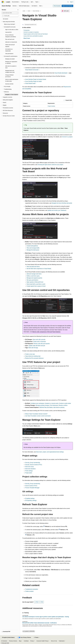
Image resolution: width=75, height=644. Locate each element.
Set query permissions (32, 280)
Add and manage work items (34, 274)
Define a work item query (33, 276)
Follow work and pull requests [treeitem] (10, 46)
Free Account (57, 6)
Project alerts (29, 473)
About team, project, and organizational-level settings (50, 452)
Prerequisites (27, 30)
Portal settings (29, 471)
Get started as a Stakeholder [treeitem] (9, 50)
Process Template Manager (32, 488)
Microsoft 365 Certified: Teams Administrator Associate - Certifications (40, 623)
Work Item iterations (30, 469)
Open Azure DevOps (67, 6)
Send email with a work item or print (36, 284)
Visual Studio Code (30, 83)
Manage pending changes (42, 405)
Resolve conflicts (63, 405)
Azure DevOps (36, 11)
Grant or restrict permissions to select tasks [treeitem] (12, 80)
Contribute (26, 641)
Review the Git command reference (34, 358)
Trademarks (61, 641)
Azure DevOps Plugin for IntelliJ (33, 81)
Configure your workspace (37, 403)
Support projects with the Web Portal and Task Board (36, 34)
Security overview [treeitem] (9, 84)
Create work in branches (39, 342)
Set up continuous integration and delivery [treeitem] (11, 36)
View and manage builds (33, 248)
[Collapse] (18, 10)
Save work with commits (39, 339)
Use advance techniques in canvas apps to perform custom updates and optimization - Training (46, 617)
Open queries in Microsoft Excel (35, 282)
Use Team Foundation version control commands (38, 416)
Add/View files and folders (46, 407)
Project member (51, 106)
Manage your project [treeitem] (10, 59)
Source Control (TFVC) (31, 486)
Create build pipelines (32, 246)
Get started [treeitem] (5, 19)
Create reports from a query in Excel (36, 286)
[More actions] (71, 11)
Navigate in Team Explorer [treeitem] (12, 95)
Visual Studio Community (32, 70)
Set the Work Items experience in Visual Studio (39, 269)
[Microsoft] (3, 2)
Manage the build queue (33, 250)
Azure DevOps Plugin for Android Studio (36, 79)
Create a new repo (30, 354)
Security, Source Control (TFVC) (34, 465)
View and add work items (33, 267)
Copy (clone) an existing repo (33, 356)
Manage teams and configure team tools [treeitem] (10, 71)
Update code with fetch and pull (37, 346)
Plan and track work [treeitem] (10, 39)
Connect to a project (67, 137)
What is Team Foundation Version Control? (36, 414)
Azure (29, 11)
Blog (20, 641)
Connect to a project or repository (31, 32)
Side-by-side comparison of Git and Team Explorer (46, 332)
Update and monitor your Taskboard (57, 210)
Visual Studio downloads (61, 73)
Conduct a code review (65, 403)
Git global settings (30, 498)
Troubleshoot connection (32, 589)
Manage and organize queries (34, 278)
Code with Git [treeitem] (8, 32)
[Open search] (68, 2)
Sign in (72, 2)
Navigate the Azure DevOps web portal (62, 203)
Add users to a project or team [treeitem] (11, 67)
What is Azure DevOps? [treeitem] (10, 24)
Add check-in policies (59, 407)
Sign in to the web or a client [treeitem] (12, 30)
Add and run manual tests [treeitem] (11, 42)
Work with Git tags (33, 348)
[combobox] (10, 13)
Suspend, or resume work (52, 403)
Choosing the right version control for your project (50, 165)
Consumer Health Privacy (42, 641)
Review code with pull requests (42, 344)
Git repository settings (31, 500)
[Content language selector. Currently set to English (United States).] (8, 638)
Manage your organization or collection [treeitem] (11, 63)
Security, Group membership (33, 463)
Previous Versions (13, 641)
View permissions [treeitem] (9, 54)
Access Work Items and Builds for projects (33, 36)
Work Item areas (29, 467)
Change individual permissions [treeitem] (9, 76)
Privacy (32, 641)
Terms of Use (54, 641)
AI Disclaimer (4, 641)
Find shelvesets (54, 405)
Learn (24, 11)
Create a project (29, 591)
